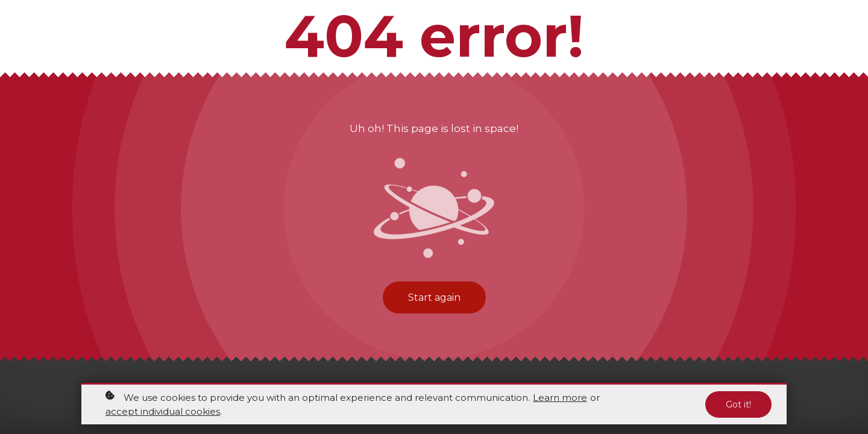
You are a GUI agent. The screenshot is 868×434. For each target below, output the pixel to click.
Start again (434, 297)
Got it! (738, 405)
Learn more (560, 398)
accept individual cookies (163, 412)
